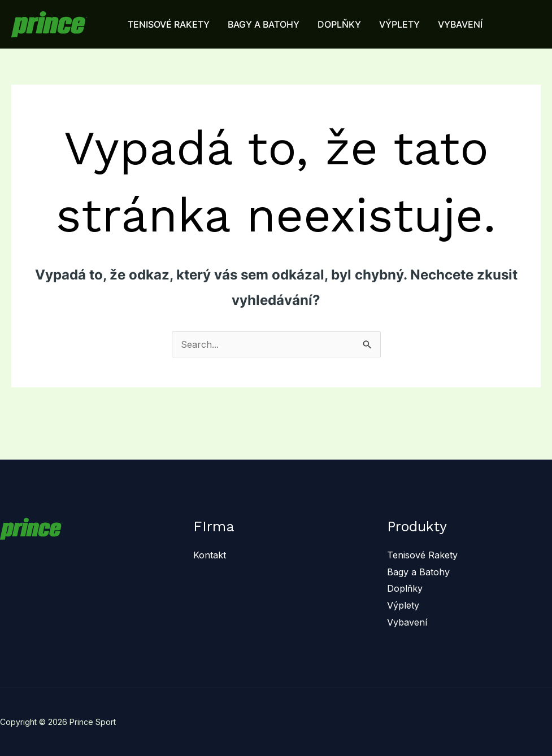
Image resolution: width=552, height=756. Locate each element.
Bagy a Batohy (418, 572)
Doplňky (405, 588)
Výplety (403, 605)
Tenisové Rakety (422, 555)
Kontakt (210, 555)
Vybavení (407, 622)
